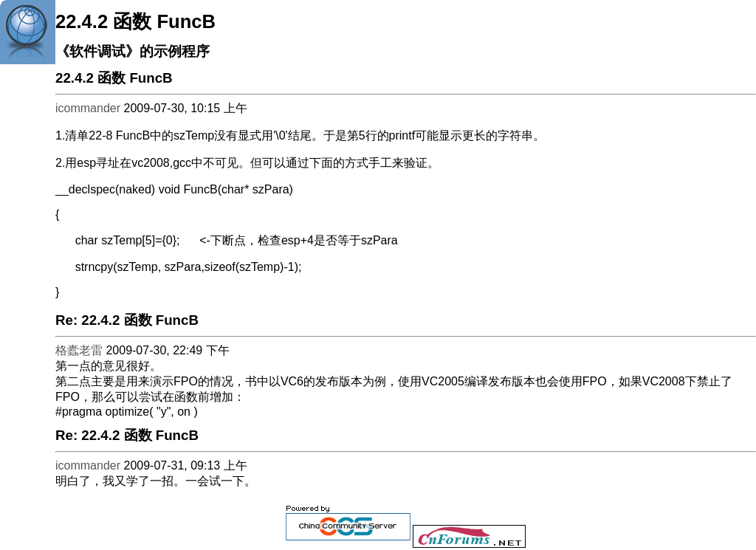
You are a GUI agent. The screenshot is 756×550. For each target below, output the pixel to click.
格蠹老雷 (79, 350)
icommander (88, 108)
